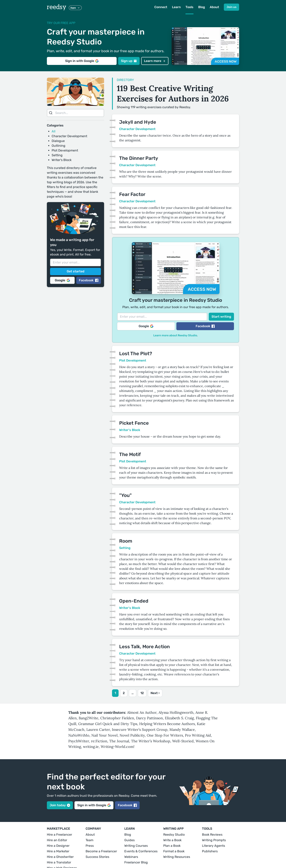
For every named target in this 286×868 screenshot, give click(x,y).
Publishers (210, 851)
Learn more (155, 61)
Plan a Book (172, 846)
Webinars (131, 857)
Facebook (89, 280)
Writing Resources (177, 857)
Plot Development (65, 150)
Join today (60, 805)
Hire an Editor (57, 840)
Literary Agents (214, 846)
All (54, 131)
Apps (75, 8)
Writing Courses (136, 846)
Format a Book (174, 851)
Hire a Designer (58, 846)
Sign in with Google (82, 61)
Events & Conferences (141, 851)
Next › (155, 693)
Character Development (69, 136)
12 (142, 693)
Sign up (129, 61)
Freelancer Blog (136, 862)
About (214, 7)
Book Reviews (212, 835)
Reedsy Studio (174, 835)
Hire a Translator (59, 862)
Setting (57, 155)
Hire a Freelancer (59, 835)
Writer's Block (62, 160)
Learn (176, 7)
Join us (231, 7)
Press (90, 846)
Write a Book (172, 840)
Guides (129, 840)
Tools (189, 7)
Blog (202, 7)
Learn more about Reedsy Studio (175, 335)
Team (89, 840)
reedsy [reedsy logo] (57, 7)
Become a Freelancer (101, 851)
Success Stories (97, 857)
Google (62, 280)
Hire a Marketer (58, 851)
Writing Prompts (214, 840)
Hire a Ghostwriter (60, 857)
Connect (161, 7)
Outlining (58, 146)
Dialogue (58, 141)
